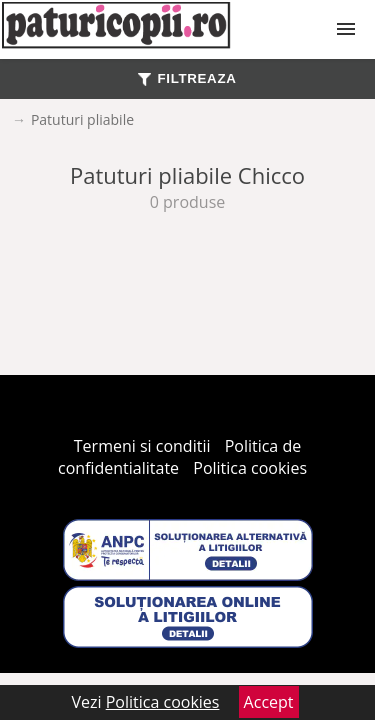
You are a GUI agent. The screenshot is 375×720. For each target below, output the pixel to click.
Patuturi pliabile (82, 119)
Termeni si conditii (142, 446)
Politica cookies (250, 468)
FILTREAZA (187, 78)
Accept (269, 702)
